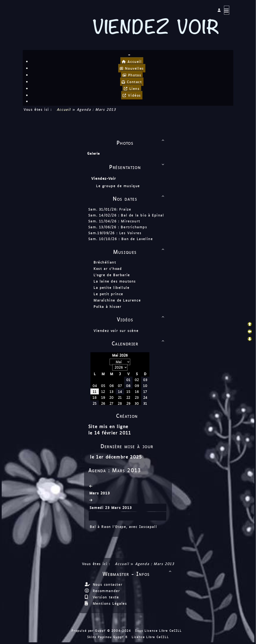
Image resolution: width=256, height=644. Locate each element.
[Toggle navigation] (129, 55)
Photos (141, 142)
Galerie (94, 153)
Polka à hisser (107, 306)
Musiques (139, 252)
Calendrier (139, 343)
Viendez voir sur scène (116, 330)
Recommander (105, 591)
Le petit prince (108, 294)
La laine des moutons (115, 281)
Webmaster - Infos (138, 574)
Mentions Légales (109, 603)
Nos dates (139, 198)
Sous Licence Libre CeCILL (159, 630)
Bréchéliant (105, 262)
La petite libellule (111, 287)
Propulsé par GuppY (89, 630)
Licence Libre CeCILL (150, 637)
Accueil (64, 109)
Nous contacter (107, 584)
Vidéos (141, 319)
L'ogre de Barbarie (112, 275)
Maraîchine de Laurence (117, 300)
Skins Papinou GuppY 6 (109, 637)
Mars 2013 (100, 493)
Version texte (105, 597)
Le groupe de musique (119, 186)
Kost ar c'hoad (108, 268)
